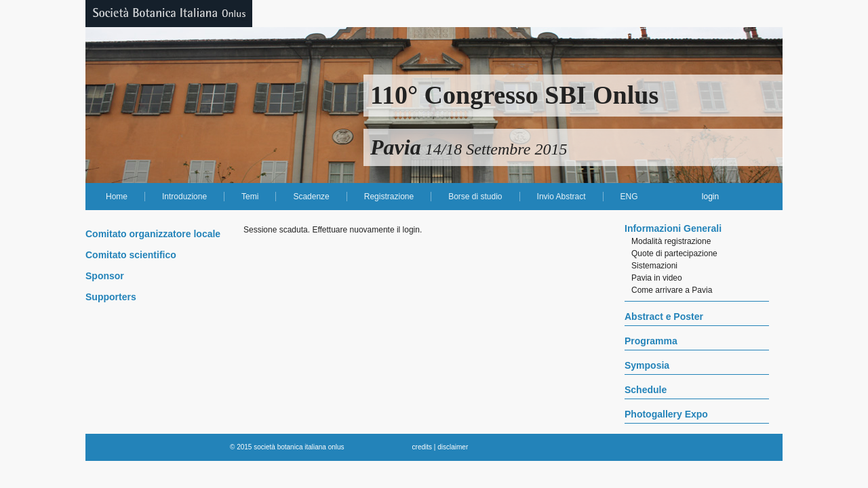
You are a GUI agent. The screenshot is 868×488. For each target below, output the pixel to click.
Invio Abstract (561, 197)
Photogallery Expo (666, 414)
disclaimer (453, 447)
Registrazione (389, 197)
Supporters (111, 297)
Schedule (646, 390)
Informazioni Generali (673, 228)
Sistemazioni (654, 266)
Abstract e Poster (664, 317)
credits (422, 447)
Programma (651, 341)
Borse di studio (475, 197)
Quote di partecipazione (674, 253)
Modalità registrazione (671, 241)
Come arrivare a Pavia (672, 290)
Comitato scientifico (131, 255)
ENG (629, 197)
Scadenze (311, 197)
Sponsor (105, 276)
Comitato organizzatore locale (153, 234)
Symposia (647, 365)
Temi (250, 197)
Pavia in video (657, 278)
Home (117, 197)
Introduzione (184, 197)
